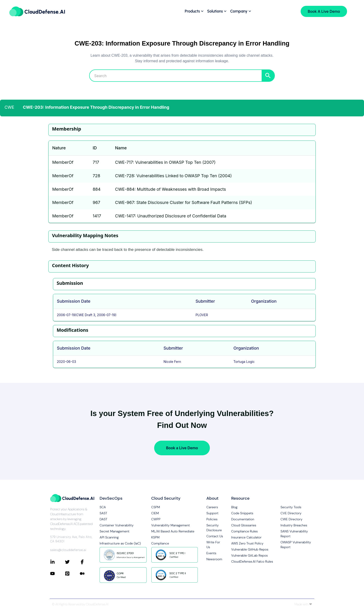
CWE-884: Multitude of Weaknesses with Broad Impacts (170, 189)
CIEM (155, 513)
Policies (212, 519)
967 (96, 202)
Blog (234, 507)
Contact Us (215, 536)
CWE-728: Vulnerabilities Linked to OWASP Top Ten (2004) (173, 176)
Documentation (243, 519)
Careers (212, 507)
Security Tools (291, 507)
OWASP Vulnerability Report (296, 545)
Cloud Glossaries (244, 525)
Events (211, 553)
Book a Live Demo (182, 448)
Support (212, 513)
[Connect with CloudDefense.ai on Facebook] (87, 562)
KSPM (156, 537)
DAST (104, 519)
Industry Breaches (294, 525)
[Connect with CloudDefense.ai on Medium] (87, 574)
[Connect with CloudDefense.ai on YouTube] (58, 574)
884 (97, 189)
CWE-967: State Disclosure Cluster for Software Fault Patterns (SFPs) (183, 202)
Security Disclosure (214, 528)
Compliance (160, 543)
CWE (10, 107)
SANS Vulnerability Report (294, 534)
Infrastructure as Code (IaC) (120, 543)
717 (96, 162)
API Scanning (109, 537)
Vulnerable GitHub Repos (250, 549)
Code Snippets (242, 513)
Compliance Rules (244, 531)
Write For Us (213, 545)
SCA (103, 507)
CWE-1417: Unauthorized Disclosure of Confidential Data (171, 216)
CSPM (156, 507)
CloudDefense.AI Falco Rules (252, 561)
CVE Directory (291, 513)
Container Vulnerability (117, 525)
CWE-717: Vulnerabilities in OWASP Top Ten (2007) (165, 162)
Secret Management (114, 531)
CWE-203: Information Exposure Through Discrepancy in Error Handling (96, 107)
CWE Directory (291, 519)
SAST (103, 513)
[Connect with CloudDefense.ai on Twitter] (72, 562)
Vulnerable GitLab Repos (249, 555)
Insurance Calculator (246, 537)
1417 (97, 216)
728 (96, 176)
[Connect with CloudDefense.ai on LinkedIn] (58, 562)
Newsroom (214, 559)
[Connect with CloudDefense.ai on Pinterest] (72, 574)
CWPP (156, 519)
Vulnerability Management (171, 525)
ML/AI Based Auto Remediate (173, 531)
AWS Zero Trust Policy (247, 543)
